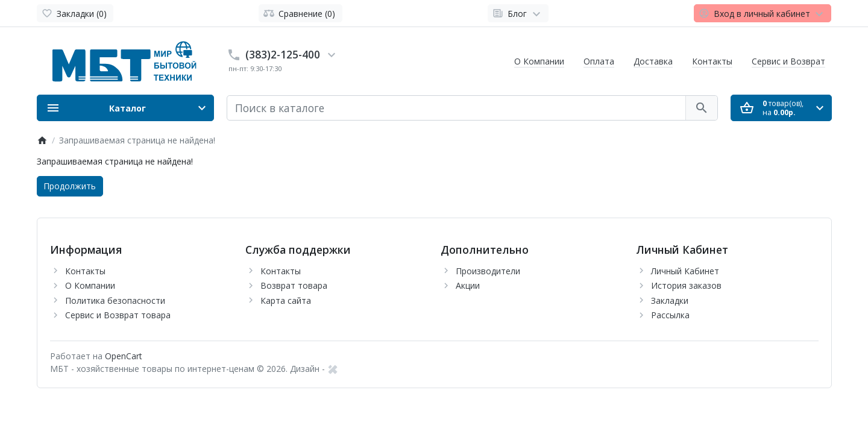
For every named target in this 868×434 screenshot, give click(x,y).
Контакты (712, 61)
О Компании (539, 61)
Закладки (670, 300)
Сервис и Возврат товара (118, 315)
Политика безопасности (115, 300)
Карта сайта (286, 300)
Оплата (599, 61)
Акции (468, 285)
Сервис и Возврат (788, 61)
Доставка (653, 61)
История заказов (686, 285)
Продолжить (70, 186)
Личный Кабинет (685, 271)
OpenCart (124, 356)
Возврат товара (294, 285)
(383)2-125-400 (283, 54)
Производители (488, 271)
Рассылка (670, 315)
